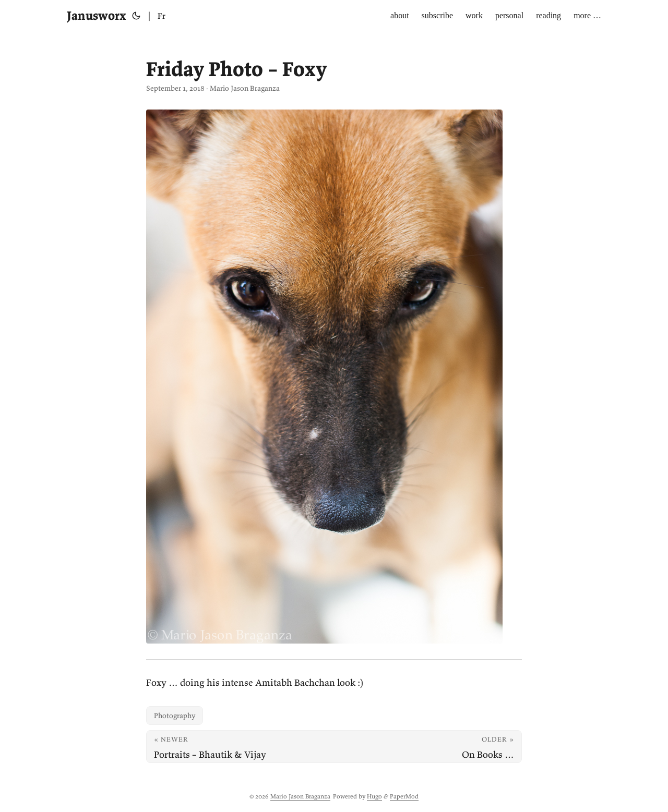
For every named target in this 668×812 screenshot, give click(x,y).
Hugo (374, 796)
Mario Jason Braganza (300, 796)
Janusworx (96, 15)
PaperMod (404, 796)
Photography (175, 716)
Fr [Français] (162, 16)
